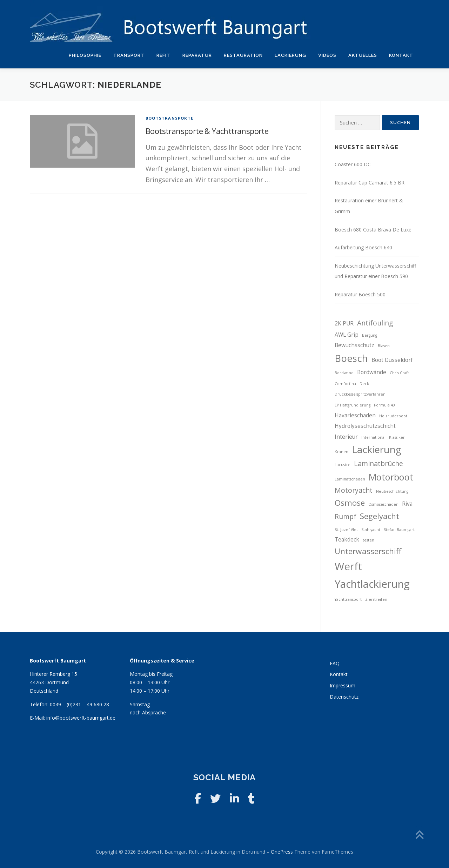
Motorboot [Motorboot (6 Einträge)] (391, 477)
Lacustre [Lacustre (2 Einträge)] (343, 465)
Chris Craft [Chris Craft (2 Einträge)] (399, 373)
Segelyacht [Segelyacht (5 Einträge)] (380, 516)
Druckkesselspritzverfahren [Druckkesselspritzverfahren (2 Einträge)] (360, 394)
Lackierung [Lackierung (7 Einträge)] (377, 449)
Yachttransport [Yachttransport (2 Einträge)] (348, 599)
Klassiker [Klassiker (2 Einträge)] (397, 437)
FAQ (335, 663)
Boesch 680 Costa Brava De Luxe (373, 230)
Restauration (243, 55)
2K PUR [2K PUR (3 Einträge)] (344, 324)
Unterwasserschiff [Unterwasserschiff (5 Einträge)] (368, 551)
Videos (327, 55)
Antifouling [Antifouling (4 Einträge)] (375, 323)
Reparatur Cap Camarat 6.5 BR (370, 183)
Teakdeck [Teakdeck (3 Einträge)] (347, 540)
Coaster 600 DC (353, 164)
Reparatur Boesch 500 (360, 294)
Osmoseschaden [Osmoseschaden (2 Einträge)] (383, 504)
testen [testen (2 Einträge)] (368, 540)
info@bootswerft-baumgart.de (81, 718)
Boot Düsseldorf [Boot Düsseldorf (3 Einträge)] (392, 360)
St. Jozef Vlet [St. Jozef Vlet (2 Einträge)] (346, 530)
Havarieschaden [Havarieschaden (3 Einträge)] (355, 415)
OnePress (282, 852)
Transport (129, 55)
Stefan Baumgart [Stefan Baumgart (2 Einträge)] (399, 530)
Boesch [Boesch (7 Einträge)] (351, 358)
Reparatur (197, 55)
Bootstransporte (169, 118)
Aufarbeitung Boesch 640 (363, 247)
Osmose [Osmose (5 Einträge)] (350, 503)
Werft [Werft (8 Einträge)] (348, 566)
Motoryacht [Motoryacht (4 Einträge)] (354, 490)
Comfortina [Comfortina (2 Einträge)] (345, 384)
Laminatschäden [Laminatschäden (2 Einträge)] (350, 479)
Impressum (343, 685)
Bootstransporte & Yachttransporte (207, 131)
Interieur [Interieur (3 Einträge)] (346, 437)
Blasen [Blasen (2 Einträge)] (384, 346)
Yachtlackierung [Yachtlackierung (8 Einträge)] (372, 584)
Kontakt (401, 55)
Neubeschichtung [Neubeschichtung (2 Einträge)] (392, 491)
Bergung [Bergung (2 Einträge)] (370, 335)
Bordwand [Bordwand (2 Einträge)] (344, 373)
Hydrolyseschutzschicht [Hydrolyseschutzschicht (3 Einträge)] (365, 426)
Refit (163, 55)
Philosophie (85, 55)
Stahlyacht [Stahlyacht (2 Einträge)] (371, 530)
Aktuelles (363, 55)
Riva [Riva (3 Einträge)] (407, 504)
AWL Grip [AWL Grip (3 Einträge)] (347, 335)
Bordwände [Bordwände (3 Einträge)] (372, 372)
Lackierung (290, 55)
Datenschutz (344, 697)
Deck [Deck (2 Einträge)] (364, 384)
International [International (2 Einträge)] (373, 437)
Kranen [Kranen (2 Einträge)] (341, 452)
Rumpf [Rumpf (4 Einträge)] (346, 516)
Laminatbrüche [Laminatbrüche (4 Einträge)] (378, 463)
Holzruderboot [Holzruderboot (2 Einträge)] (393, 416)
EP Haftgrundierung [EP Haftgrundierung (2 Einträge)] (353, 405)
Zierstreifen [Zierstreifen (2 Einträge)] (376, 599)
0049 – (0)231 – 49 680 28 (79, 704)
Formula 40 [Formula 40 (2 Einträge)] (384, 405)
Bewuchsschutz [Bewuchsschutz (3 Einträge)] (354, 345)
